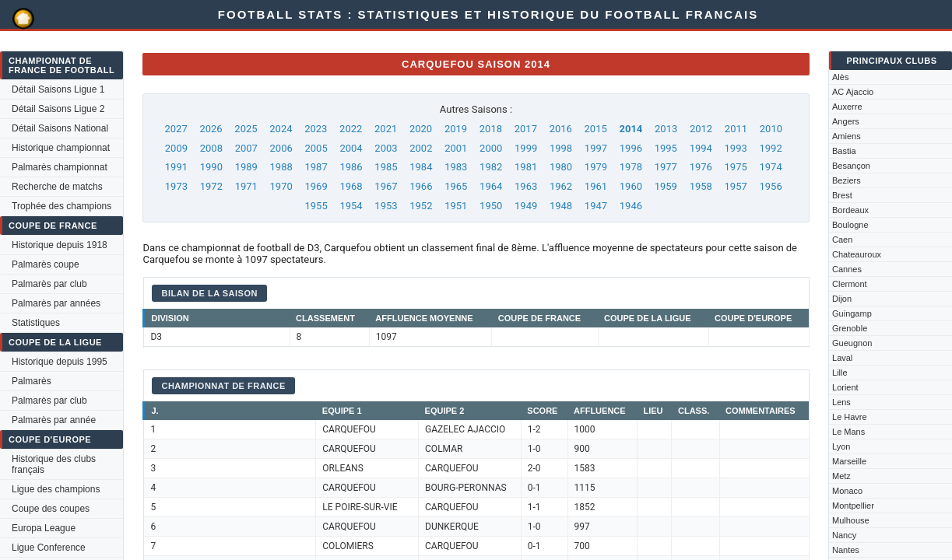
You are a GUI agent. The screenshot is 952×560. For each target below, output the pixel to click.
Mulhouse (851, 520)
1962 (561, 186)
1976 (701, 167)
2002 (421, 148)
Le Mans (848, 432)
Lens (841, 402)
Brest (842, 195)
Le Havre (850, 417)
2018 (491, 129)
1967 (386, 186)
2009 (176, 148)
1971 (246, 186)
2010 (771, 129)
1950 (491, 206)
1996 (631, 148)
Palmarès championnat (60, 167)
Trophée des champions (61, 206)
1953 (386, 206)
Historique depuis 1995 (60, 362)
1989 (246, 167)
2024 (281, 129)
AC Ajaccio (853, 92)
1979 (596, 167)
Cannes (847, 269)
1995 (666, 148)
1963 (526, 186)
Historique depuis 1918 (60, 245)
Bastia (844, 151)
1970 (281, 186)
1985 (386, 167)
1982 (491, 167)
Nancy (844, 535)
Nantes (846, 550)
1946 (631, 206)
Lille (840, 373)
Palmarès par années (56, 303)
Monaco (847, 491)
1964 (491, 186)
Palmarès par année (54, 420)
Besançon (851, 166)
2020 (421, 129)
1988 (281, 167)
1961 (596, 186)
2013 (666, 129)
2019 (456, 129)
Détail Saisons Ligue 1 (58, 89)
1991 (176, 167)
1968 (351, 186)
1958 (701, 186)
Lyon (841, 446)
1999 (526, 148)
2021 (386, 129)
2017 (526, 129)
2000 (491, 148)
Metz (841, 476)
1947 (596, 206)
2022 (351, 129)
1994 (701, 148)
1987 (316, 167)
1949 (526, 206)
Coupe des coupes (51, 509)
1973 (176, 186)
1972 (211, 186)
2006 (281, 148)
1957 (736, 186)
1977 (666, 167)
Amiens (847, 136)
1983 (456, 167)
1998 (561, 148)
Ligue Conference (49, 548)
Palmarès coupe (46, 264)
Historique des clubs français (54, 464)
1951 (456, 206)
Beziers (847, 180)
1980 (561, 167)
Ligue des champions (56, 489)
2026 (211, 129)
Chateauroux (857, 254)
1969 (316, 186)
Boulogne (850, 225)
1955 (316, 206)
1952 (421, 206)
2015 (596, 129)
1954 (351, 206)
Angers (846, 121)
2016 (561, 129)
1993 (736, 148)
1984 (421, 167)
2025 (246, 129)
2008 (211, 148)
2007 (246, 148)
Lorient (845, 387)
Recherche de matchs (57, 187)
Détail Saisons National (60, 128)
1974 (770, 167)
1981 (526, 167)
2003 (386, 148)
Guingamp (852, 313)
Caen (842, 240)
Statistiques (36, 323)
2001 (456, 148)
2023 (316, 129)
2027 (176, 129)
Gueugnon (852, 343)
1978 (631, 167)
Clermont (850, 284)
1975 (736, 167)
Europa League (44, 528)
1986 (351, 167)
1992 (770, 148)
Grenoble (850, 328)
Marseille (849, 461)
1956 (770, 186)
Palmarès (32, 381)
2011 (736, 129)
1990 (211, 167)
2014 (631, 129)
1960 (631, 186)
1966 (421, 186)
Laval (842, 358)
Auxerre (847, 107)
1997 (596, 148)
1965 (456, 186)
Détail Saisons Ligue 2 (58, 109)
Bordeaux (850, 210)
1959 (666, 186)
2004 (351, 148)
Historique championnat (61, 148)
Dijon (842, 299)
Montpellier (853, 506)
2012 (701, 129)
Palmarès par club (49, 284)
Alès (840, 77)
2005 (316, 148)
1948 (561, 206)
